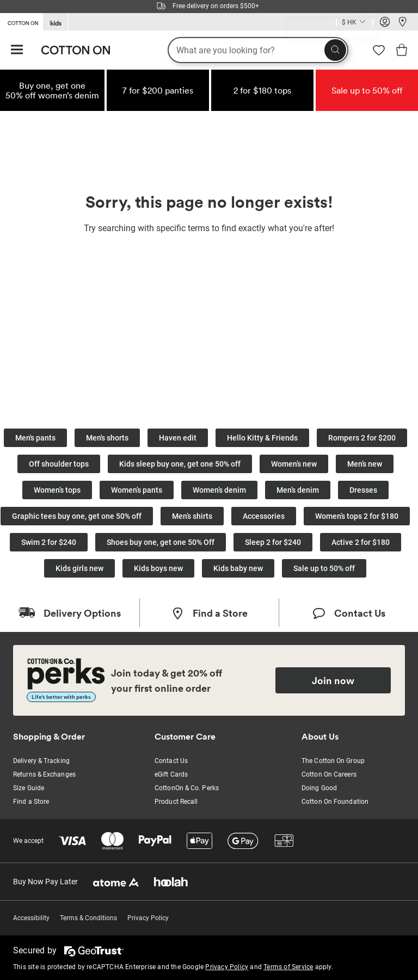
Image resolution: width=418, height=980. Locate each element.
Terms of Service (288, 967)
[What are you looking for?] (258, 50)
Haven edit (178, 438)
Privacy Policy (148, 918)
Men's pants (35, 438)
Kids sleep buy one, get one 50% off (180, 464)
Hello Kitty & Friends (262, 438)
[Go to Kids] (56, 22)
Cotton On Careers (329, 774)
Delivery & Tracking (41, 761)
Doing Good (319, 788)
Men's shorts (107, 438)
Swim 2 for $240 (49, 542)
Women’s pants (137, 490)
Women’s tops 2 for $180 (357, 516)
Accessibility (31, 918)
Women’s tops (57, 490)
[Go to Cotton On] (21, 21)
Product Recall (176, 802)
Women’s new (294, 464)
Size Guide (29, 788)
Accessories (264, 516)
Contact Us (171, 761)
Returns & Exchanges (44, 774)
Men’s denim (298, 490)
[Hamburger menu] (17, 50)
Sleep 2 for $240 (273, 542)
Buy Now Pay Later (45, 882)
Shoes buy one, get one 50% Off (161, 542)
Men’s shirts (192, 516)
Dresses (363, 490)
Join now (333, 680)
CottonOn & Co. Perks (187, 788)
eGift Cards (171, 774)
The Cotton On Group (333, 761)
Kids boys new (158, 568)
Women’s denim (219, 490)
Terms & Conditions (88, 918)
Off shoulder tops (59, 464)
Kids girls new (79, 568)
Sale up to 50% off (324, 568)
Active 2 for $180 (361, 542)
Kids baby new (238, 568)
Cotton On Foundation (335, 802)
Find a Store (31, 802)
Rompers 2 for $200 (362, 438)
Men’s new (365, 464)
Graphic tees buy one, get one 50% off (77, 516)
